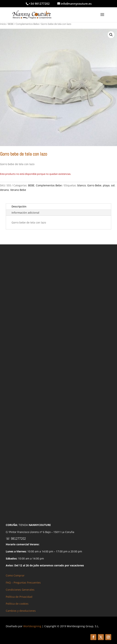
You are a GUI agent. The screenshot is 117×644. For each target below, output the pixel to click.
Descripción (19, 206)
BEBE (11, 24)
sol (113, 185)
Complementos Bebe (27, 24)
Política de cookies (17, 604)
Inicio (3, 24)
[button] (111, 35)
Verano (4, 190)
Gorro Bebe (94, 185)
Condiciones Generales (20, 590)
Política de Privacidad (19, 597)
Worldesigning (32, 626)
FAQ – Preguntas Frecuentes (23, 583)
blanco (82, 185)
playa (106, 185)
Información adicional (25, 213)
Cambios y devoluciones (21, 611)
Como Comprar (15, 575)
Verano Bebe (18, 190)
